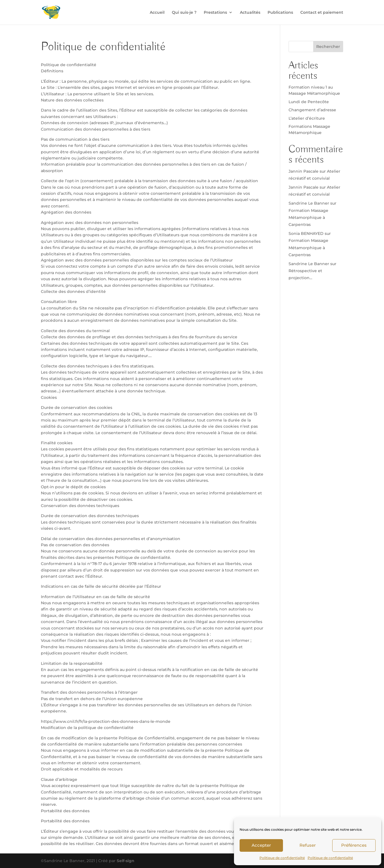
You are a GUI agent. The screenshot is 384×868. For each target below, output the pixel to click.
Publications (280, 13)
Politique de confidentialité (282, 858)
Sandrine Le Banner (309, 203)
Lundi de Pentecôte (309, 102)
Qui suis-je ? (184, 13)
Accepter (261, 845)
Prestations (215, 13)
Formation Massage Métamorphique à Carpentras (308, 217)
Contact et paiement (322, 13)
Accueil (157, 13)
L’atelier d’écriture (307, 118)
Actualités (250, 13)
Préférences (354, 845)
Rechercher (328, 47)
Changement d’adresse (312, 110)
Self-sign (126, 861)
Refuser (308, 845)
